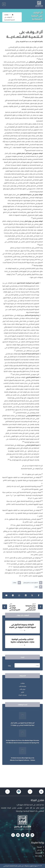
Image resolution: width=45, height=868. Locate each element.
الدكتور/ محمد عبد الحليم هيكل (30, 583)
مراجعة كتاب (23, 686)
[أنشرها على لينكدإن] (26, 595)
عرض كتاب (23, 689)
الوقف (36, 587)
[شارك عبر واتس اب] (19, 595)
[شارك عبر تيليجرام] (13, 595)
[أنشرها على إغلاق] (32, 595)
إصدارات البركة (23, 695)
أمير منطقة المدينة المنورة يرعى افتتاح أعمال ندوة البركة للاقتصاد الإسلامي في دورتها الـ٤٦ (23, 724)
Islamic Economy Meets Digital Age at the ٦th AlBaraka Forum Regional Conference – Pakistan (22, 759)
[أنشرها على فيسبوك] (39, 595)
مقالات (15, 583)
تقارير (23, 692)
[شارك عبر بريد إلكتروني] (6, 595)
